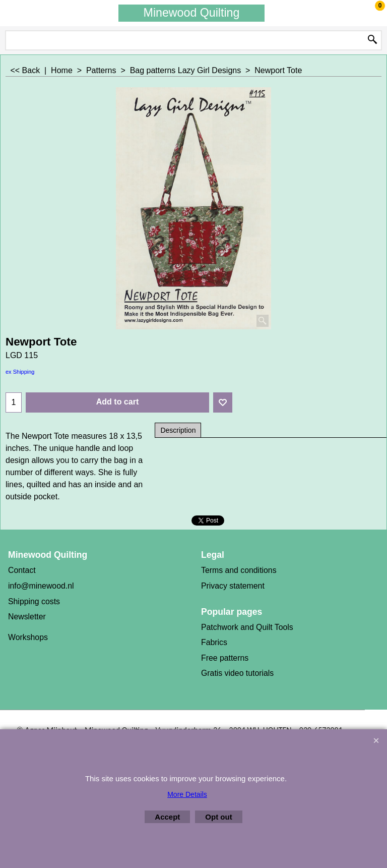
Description (178, 430)
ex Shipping (20, 372)
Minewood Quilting (192, 13)
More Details (187, 794)
